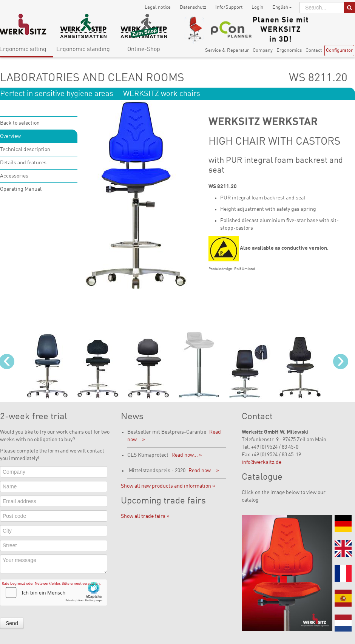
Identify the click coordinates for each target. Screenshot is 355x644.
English (282, 7)
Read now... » (187, 455)
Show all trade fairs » (145, 516)
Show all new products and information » (168, 486)
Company (263, 50)
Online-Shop (144, 49)
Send (12, 623)
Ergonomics (289, 50)
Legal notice (158, 7)
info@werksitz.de (262, 462)
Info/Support (229, 7)
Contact (314, 50)
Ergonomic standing (83, 49)
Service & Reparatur (227, 50)
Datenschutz (193, 7)
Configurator (339, 50)
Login (257, 7)
